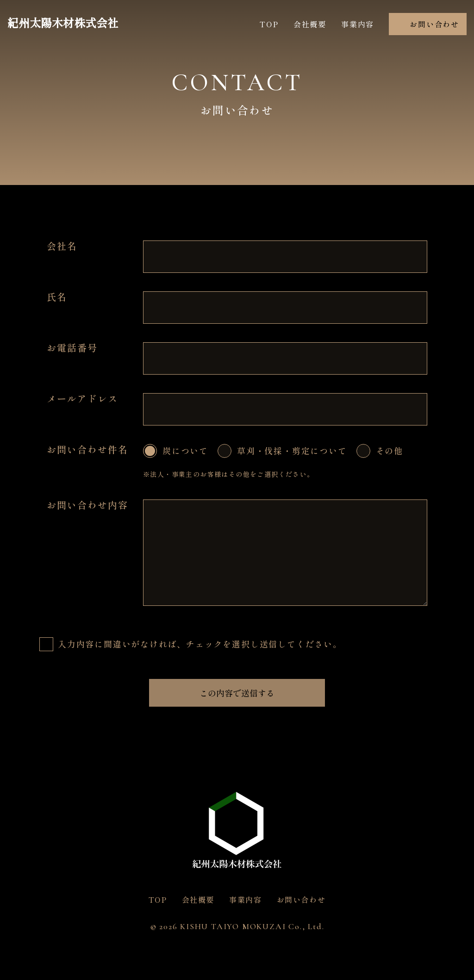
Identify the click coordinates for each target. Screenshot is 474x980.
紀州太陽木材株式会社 (63, 24)
